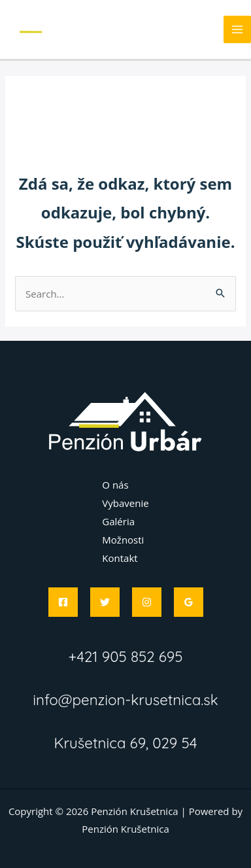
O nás (115, 485)
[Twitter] (105, 602)
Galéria (118, 521)
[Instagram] (147, 602)
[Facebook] (63, 602)
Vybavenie (125, 503)
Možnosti (123, 540)
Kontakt (120, 558)
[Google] (189, 602)
